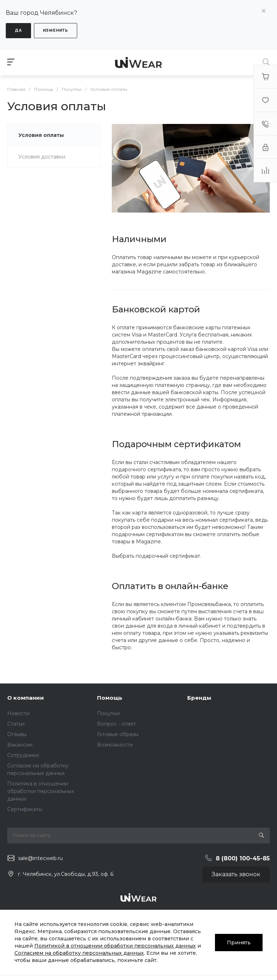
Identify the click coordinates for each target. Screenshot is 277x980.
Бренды (199, 698)
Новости (18, 713)
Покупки (108, 713)
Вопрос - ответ (116, 724)
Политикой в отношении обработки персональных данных (115, 946)
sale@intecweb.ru (40, 858)
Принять (239, 942)
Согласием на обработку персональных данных (79, 953)
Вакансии (20, 745)
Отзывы (17, 734)
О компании (26, 698)
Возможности (115, 745)
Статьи (16, 724)
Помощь (110, 698)
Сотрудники (23, 755)
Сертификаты (25, 809)
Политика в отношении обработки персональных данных (41, 791)
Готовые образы (118, 734)
